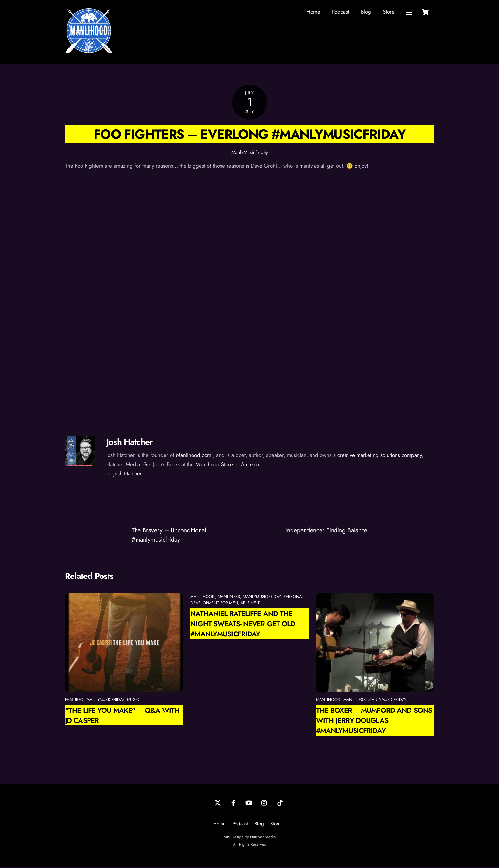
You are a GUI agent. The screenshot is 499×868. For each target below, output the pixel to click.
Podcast (341, 12)
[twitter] (218, 803)
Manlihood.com (194, 456)
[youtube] (249, 803)
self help (251, 603)
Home (313, 12)
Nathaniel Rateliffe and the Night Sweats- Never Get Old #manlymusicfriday (243, 624)
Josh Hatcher (130, 442)
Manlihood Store (214, 465)
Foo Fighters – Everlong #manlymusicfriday (250, 135)
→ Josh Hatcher (124, 474)
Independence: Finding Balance (326, 531)
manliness (229, 597)
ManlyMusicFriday (250, 153)
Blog (366, 12)
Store (389, 12)
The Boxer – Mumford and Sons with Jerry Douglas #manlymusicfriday (374, 721)
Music (133, 700)
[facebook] (233, 803)
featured (74, 700)
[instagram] (264, 803)
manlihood (203, 597)
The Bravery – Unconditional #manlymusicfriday (169, 535)
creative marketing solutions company (380, 456)
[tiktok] (280, 803)
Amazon (250, 465)
